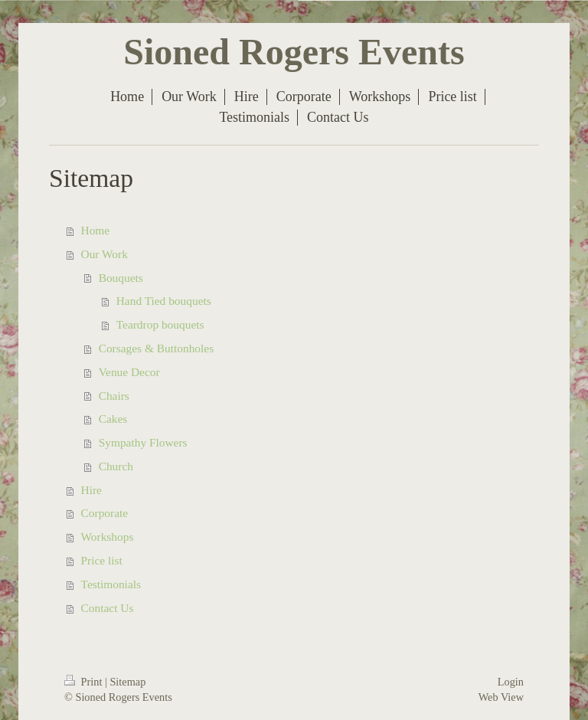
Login (511, 682)
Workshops (108, 537)
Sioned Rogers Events (294, 52)
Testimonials (111, 584)
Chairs (114, 396)
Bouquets (121, 278)
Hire (91, 490)
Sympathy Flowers (143, 442)
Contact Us (108, 608)
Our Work (105, 254)
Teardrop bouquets (160, 324)
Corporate (105, 513)
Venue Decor (129, 372)
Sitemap (127, 682)
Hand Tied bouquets (164, 301)
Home (96, 230)
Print (85, 682)
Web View (501, 697)
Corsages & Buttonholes (156, 348)
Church (116, 466)
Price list (102, 560)
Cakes (113, 419)
